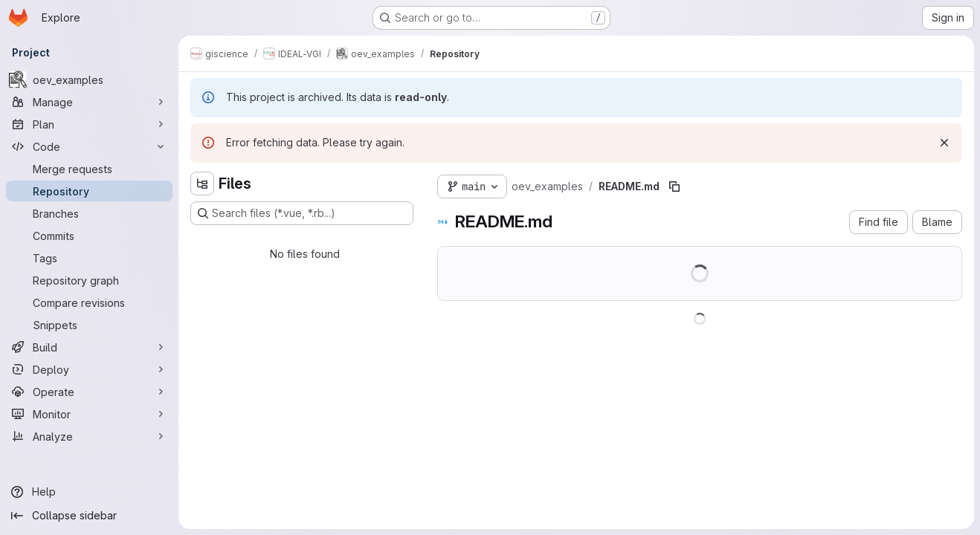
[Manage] (89, 102)
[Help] (89, 492)
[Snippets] (89, 325)
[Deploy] (89, 369)
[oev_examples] (89, 80)
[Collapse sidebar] (89, 516)
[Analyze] (89, 436)
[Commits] (89, 236)
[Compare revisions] (89, 302)
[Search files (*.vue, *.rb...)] (302, 213)
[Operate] (89, 392)
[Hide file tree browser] (202, 184)
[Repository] (89, 191)
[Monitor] (89, 414)
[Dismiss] (944, 143)
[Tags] (89, 258)
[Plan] (89, 124)
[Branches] (89, 213)
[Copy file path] (674, 187)
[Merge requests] (89, 169)
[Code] (89, 146)
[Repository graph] (89, 280)
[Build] (89, 347)
